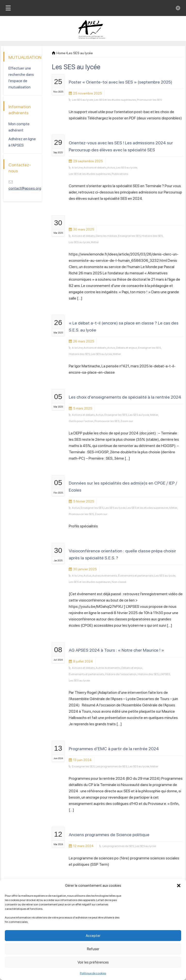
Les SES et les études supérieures (115, 100)
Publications (120, 174)
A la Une (77, 168)
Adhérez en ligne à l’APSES (22, 142)
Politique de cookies (93, 973)
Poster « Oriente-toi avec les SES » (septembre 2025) (120, 82)
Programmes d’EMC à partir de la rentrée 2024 (114, 749)
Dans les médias (106, 236)
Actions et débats (95, 168)
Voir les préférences (93, 962)
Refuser (93, 949)
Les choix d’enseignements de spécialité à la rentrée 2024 (125, 397)
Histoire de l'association (121, 674)
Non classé (119, 582)
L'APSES (165, 674)
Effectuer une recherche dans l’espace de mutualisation (21, 78)
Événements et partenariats (136, 576)
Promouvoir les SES (149, 100)
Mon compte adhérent (19, 127)
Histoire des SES (152, 236)
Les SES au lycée (82, 100)
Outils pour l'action (81, 421)
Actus (111, 168)
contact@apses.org (25, 188)
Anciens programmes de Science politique (109, 835)
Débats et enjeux (127, 348)
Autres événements (105, 576)
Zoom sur (127, 421)
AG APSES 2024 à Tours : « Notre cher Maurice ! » (116, 650)
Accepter (93, 936)
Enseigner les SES (129, 236)
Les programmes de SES (111, 766)
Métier (95, 242)
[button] (179, 886)
